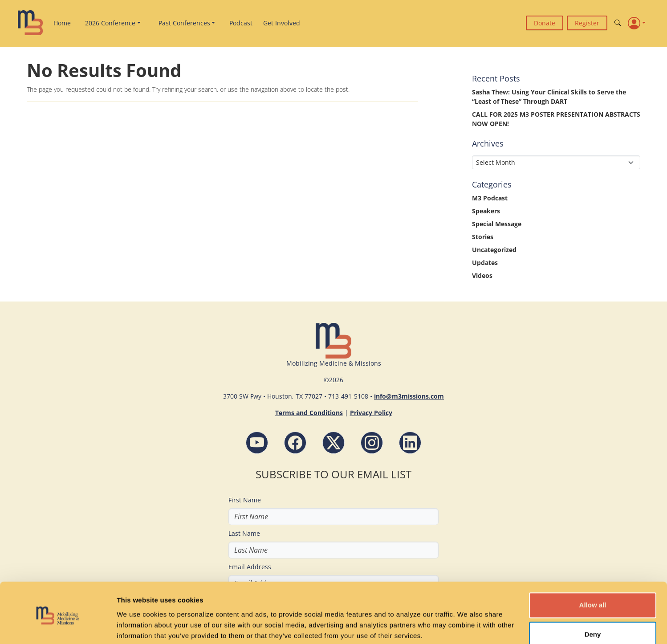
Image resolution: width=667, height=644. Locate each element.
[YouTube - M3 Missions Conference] (257, 443)
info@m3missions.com (409, 396)
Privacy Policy (371, 413)
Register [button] (587, 23)
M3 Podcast (490, 198)
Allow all (593, 572)
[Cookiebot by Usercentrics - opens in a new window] (58, 627)
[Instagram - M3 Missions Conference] (372, 443)
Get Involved (282, 23)
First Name (245, 500)
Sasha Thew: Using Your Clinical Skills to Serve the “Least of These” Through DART (549, 97)
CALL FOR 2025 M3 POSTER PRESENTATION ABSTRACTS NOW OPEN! (556, 119)
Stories (483, 237)
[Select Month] (556, 162)
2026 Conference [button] (110, 23)
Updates (485, 263)
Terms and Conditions (309, 413)
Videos (482, 275)
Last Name (244, 533)
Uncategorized (494, 250)
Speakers (486, 211)
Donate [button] (545, 23)
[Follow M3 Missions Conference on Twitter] (333, 443)
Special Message (497, 224)
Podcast (241, 23)
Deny (593, 601)
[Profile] (637, 23)
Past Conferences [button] (184, 23)
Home (62, 23)
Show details (137, 626)
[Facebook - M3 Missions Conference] (295, 443)
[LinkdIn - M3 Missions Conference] (410, 443)
